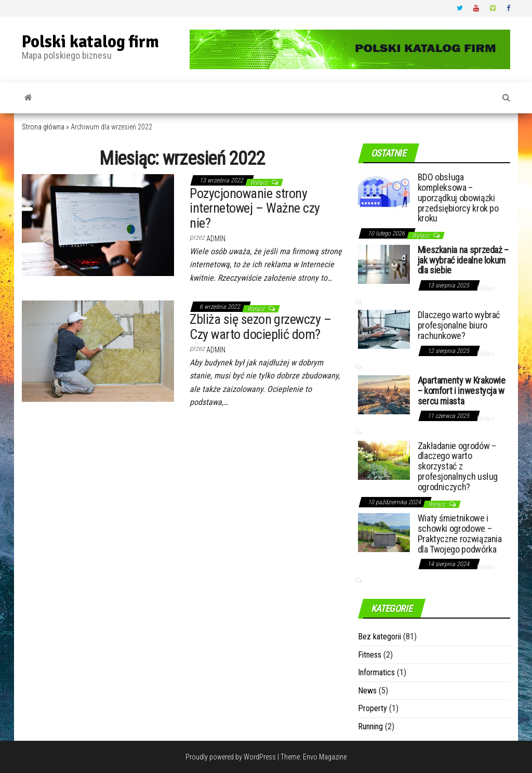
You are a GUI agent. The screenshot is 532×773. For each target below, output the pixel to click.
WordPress (260, 757)
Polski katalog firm (90, 42)
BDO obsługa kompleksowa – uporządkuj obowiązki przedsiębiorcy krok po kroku (458, 198)
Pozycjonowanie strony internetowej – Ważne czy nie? (255, 208)
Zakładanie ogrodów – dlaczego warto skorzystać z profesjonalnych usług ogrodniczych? (458, 466)
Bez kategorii (380, 637)
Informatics (376, 672)
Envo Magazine (325, 757)
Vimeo (493, 8)
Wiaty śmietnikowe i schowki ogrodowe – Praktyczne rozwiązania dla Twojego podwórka (460, 533)
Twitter (460, 8)
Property (373, 708)
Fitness (370, 655)
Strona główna (43, 127)
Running (370, 726)
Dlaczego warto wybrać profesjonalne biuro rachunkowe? (459, 325)
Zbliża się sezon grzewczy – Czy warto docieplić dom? (260, 327)
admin (216, 239)
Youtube (476, 8)
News (367, 691)
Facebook (510, 8)
